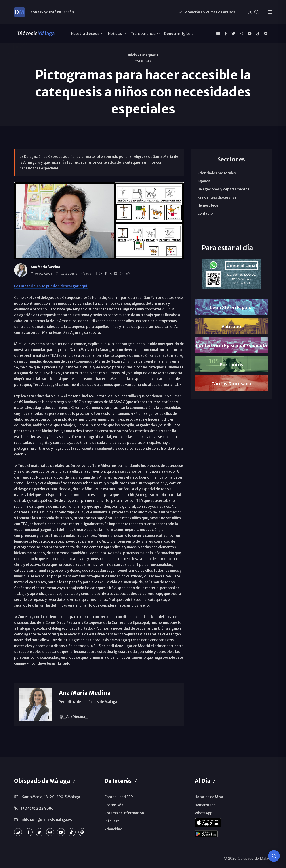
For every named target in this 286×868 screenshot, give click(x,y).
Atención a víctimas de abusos (207, 12)
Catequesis (149, 55)
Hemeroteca (208, 205)
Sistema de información (124, 813)
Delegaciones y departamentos (223, 189)
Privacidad (113, 829)
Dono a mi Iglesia (179, 34)
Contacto (205, 213)
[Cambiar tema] (250, 12)
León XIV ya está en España (51, 12)
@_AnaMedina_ (74, 716)
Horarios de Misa (209, 797)
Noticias (115, 34)
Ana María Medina (45, 267)
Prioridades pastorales (217, 173)
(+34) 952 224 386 (37, 808)
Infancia (86, 274)
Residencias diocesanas (217, 197)
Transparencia (143, 34)
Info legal (112, 821)
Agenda (204, 181)
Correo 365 (114, 805)
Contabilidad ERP (119, 797)
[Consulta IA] (274, 856)
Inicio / (134, 55)
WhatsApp (204, 813)
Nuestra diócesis (85, 34)
